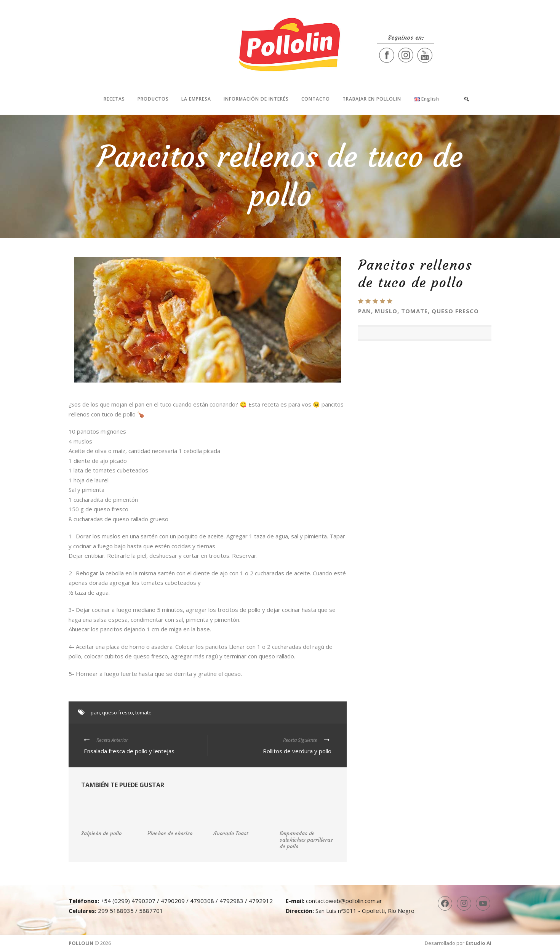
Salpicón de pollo (101, 833)
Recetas (114, 99)
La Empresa (196, 99)
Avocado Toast (231, 833)
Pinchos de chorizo (170, 833)
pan (95, 712)
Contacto (316, 99)
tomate (143, 712)
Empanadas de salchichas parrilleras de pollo (306, 840)
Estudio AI (478, 943)
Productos (153, 99)
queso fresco (118, 712)
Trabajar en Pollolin (372, 99)
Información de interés (256, 99)
